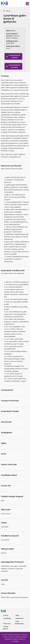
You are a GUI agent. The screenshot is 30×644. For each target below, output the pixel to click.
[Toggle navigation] (27, 3)
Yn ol (8, 11)
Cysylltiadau (7, 618)
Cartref (6, 615)
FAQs (17, 615)
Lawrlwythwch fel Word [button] (14, 66)
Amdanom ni (20, 618)
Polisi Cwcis (7, 624)
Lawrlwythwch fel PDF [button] (14, 56)
